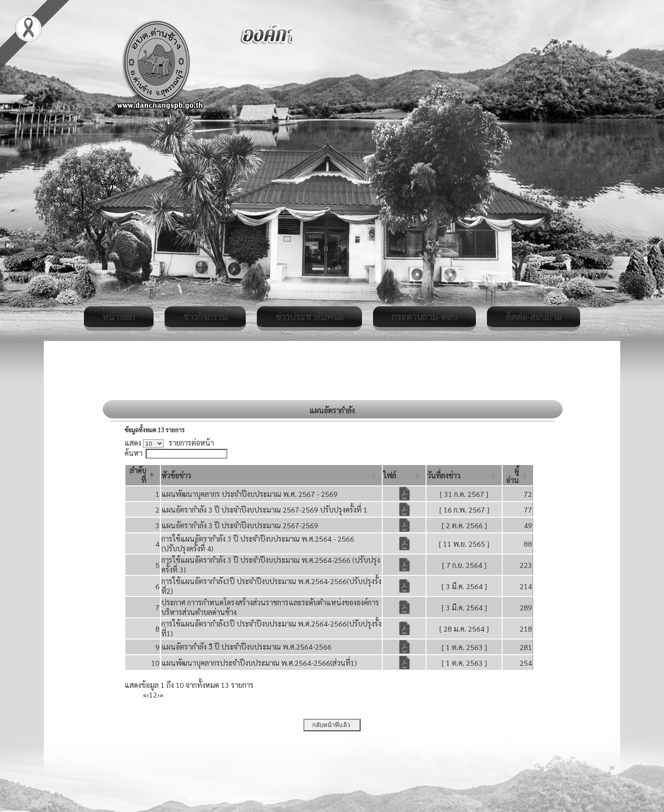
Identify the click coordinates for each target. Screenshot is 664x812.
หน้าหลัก (119, 316)
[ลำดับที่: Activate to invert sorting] (143, 475)
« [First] (145, 695)
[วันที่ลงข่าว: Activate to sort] (464, 475)
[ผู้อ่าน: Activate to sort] (518, 475)
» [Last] (161, 695)
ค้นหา (133, 453)
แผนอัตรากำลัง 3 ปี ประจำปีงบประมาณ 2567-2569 (240, 525)
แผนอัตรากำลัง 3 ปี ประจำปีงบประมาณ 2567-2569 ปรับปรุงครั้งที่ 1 (264, 510)
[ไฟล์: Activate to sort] (404, 475)
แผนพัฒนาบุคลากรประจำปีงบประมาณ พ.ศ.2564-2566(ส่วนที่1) (259, 663)
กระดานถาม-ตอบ (424, 316)
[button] (176, 475)
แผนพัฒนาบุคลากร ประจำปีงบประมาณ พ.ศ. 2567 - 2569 (249, 494)
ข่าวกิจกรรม (205, 316)
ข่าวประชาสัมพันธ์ (309, 316)
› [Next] (158, 695)
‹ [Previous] (148, 695)
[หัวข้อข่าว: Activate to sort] (272, 475)
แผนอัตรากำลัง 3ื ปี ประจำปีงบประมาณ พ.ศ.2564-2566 (246, 647)
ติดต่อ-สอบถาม (534, 316)
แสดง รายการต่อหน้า (169, 443)
